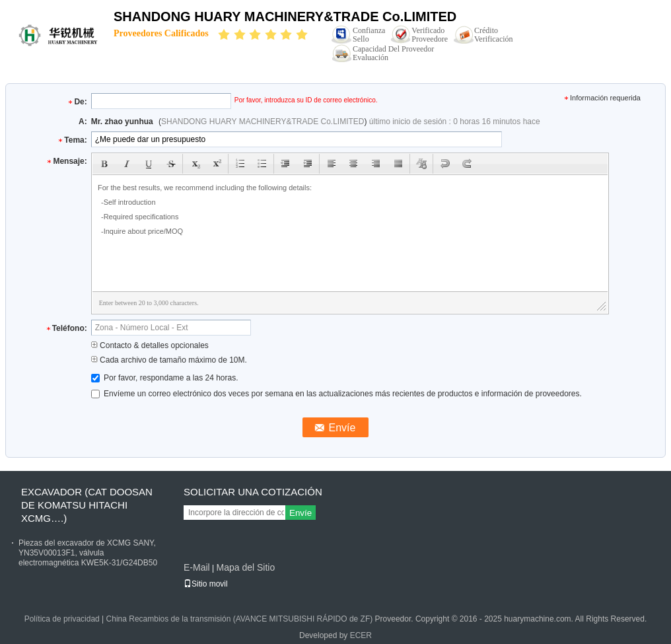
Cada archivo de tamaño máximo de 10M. (169, 360)
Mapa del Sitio (245, 567)
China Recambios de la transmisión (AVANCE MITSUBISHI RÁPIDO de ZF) (240, 619)
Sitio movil (206, 584)
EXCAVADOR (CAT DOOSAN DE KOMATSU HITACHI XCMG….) (87, 505)
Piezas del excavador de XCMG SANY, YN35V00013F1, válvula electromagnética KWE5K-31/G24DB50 (88, 553)
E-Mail (197, 567)
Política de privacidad (62, 619)
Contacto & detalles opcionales (150, 345)
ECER (361, 635)
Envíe (300, 513)
